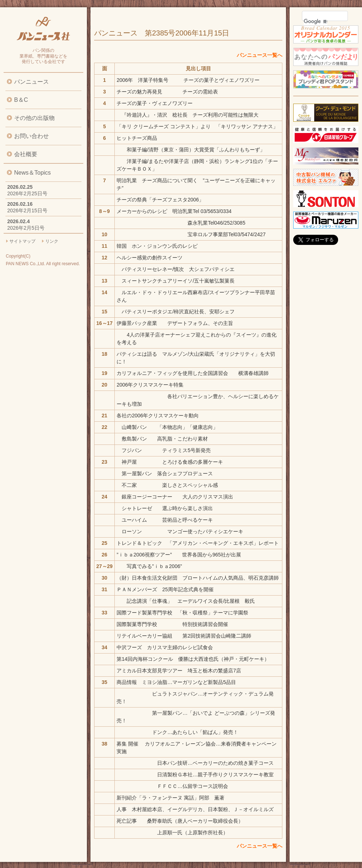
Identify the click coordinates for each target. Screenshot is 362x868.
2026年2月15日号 (27, 210)
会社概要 (26, 154)
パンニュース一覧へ (260, 55)
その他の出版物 (34, 118)
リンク (52, 241)
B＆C (21, 100)
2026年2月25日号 (27, 193)
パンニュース (31, 82)
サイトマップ (22, 241)
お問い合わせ (31, 136)
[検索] (315, 21)
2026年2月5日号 (26, 228)
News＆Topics (32, 173)
